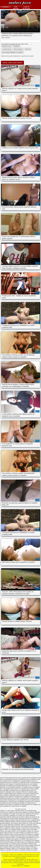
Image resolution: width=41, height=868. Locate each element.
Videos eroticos (25, 847)
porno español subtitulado (8, 795)
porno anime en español (18, 789)
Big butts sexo (7, 46)
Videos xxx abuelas (10, 830)
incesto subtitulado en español (17, 781)
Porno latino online (16, 823)
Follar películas (16, 8)
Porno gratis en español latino (9, 818)
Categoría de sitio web (26, 8)
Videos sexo (26, 828)
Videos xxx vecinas (32, 848)
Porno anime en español (7, 836)
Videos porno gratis (14, 847)
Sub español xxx (31, 837)
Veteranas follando (24, 818)
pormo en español (34, 787)
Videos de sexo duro (17, 826)
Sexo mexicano (21, 814)
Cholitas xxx (4, 811)
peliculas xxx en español (7, 787)
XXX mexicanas (21, 848)
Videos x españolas (27, 825)
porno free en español (23, 795)
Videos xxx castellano (20, 3)
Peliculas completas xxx (10, 815)
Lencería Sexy (7, 49)
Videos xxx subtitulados (18, 837)
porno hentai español (33, 798)
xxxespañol (28, 841)
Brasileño (17, 46)
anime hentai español (7, 778)
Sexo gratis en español (19, 839)
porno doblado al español (8, 790)
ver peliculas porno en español (29, 805)
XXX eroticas (4, 842)
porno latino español (6, 800)
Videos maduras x (16, 828)
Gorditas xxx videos (31, 850)
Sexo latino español (14, 811)
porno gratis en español (12, 797)
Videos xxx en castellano (19, 831)
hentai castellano (32, 778)
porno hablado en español (28, 797)
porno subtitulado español (22, 801)
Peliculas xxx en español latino (31, 820)
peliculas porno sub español (29, 784)
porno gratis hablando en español (13, 52)
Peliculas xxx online (15, 842)
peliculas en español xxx (13, 782)
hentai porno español (17, 779)
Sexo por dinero (23, 844)
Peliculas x (34, 847)
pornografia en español (24, 803)
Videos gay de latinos (18, 817)
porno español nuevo (19, 793)
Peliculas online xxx (21, 836)
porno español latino (6, 793)
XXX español (35, 841)
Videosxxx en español (7, 812)
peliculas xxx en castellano (30, 786)
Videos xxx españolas (27, 842)
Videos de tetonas (33, 836)
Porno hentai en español (32, 834)
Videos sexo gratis (6, 831)
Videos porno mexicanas (31, 826)
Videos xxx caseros (28, 812)
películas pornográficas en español (11, 786)
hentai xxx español (30, 779)
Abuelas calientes (5, 837)
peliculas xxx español (22, 787)
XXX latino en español (18, 850)
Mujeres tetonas (16, 822)
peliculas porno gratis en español (10, 784)
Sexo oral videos (32, 830)
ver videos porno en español (18, 806)
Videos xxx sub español (17, 834)
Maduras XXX (30, 814)
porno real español (18, 800)
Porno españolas (5, 828)
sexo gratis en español (12, 805)
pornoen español (12, 803)
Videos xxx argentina (12, 844)
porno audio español (32, 789)
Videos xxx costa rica (29, 823)
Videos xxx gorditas (15, 845)
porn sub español (5, 789)
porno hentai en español (19, 798)
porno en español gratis (23, 790)
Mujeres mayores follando (13, 820)
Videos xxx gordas (6, 850)
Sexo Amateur (18, 49)
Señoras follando (5, 822)
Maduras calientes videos (8, 848)
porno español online (32, 793)
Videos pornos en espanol (12, 833)
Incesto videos (10, 841)
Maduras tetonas (22, 830)
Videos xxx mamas (24, 815)
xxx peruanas (18, 812)
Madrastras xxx (19, 841)
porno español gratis (31, 792)
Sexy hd (28, 49)
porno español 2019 (18, 792)
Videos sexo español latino (28, 811)
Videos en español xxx (27, 833)
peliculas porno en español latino (31, 782)
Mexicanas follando (27, 822)
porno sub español (30, 800)
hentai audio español (20, 778)
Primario (5, 7)
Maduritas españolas (14, 825)
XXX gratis (12, 814)
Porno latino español (28, 845)
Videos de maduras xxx (32, 817)
